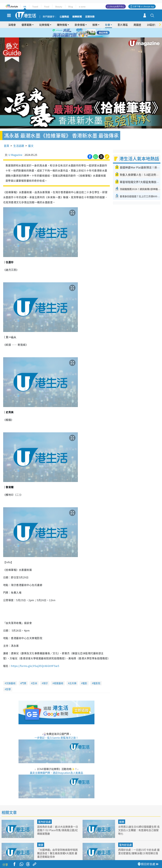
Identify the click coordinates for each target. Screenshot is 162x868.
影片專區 (123, 25)
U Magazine (15, 146)
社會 (108, 25)
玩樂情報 (44, 25)
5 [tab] (87, 33)
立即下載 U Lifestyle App (143, 6)
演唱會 (12, 25)
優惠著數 (27, 25)
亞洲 (35, 674)
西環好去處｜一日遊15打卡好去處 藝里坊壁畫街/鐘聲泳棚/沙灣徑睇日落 (138, 844)
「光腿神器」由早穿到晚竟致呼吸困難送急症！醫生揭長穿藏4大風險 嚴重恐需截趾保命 (58, 844)
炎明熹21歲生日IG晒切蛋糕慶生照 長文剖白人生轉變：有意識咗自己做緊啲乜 (138, 821)
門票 (24, 674)
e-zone (82, 7)
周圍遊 (137, 25)
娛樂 (95, 25)
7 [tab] (80, 37)
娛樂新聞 (77, 17)
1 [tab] (74, 33)
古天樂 (73, 674)
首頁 (6, 137)
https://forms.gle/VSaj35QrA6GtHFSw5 (35, 657)
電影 (85, 674)
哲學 (8, 680)
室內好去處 (44, 813)
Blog (71, 7)
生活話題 (19, 137)
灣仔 (45, 674)
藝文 (31, 137)
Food (47, 7)
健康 (41, 836)
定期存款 (90, 17)
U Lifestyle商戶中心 (116, 6)
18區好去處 (153, 25)
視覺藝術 (59, 674)
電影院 (97, 674)
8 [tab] (83, 37)
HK (25, 7)
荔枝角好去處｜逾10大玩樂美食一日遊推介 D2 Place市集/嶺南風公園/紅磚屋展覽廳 (57, 821)
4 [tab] (83, 33)
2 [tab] (77, 33)
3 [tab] (80, 33)
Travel (35, 7)
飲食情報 (80, 25)
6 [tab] (90, 33)
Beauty (59, 7)
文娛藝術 (11, 674)
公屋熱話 (64, 17)
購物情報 (62, 25)
